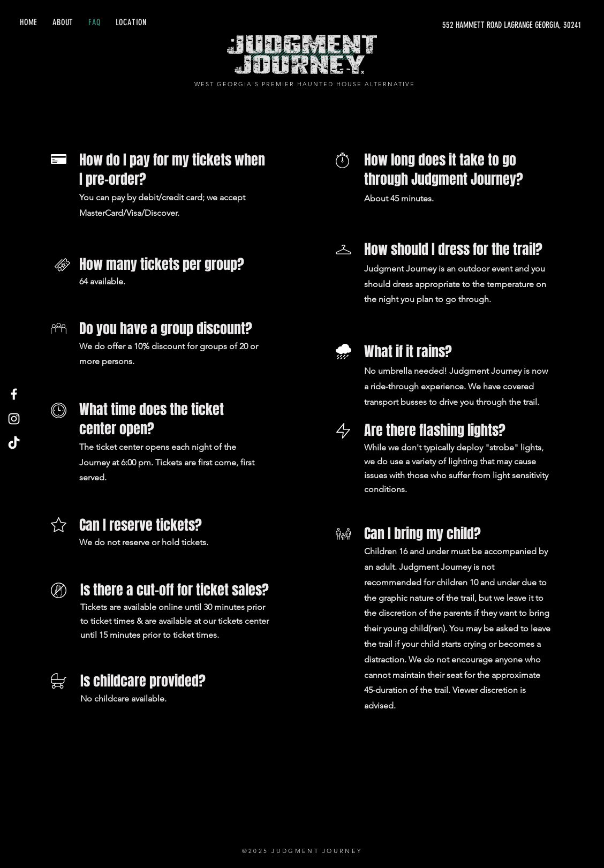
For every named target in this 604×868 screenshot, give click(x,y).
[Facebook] (14, 394)
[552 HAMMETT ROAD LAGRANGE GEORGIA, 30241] (480, 25)
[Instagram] (14, 419)
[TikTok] (14, 443)
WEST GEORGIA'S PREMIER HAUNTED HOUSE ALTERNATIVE (304, 84)
